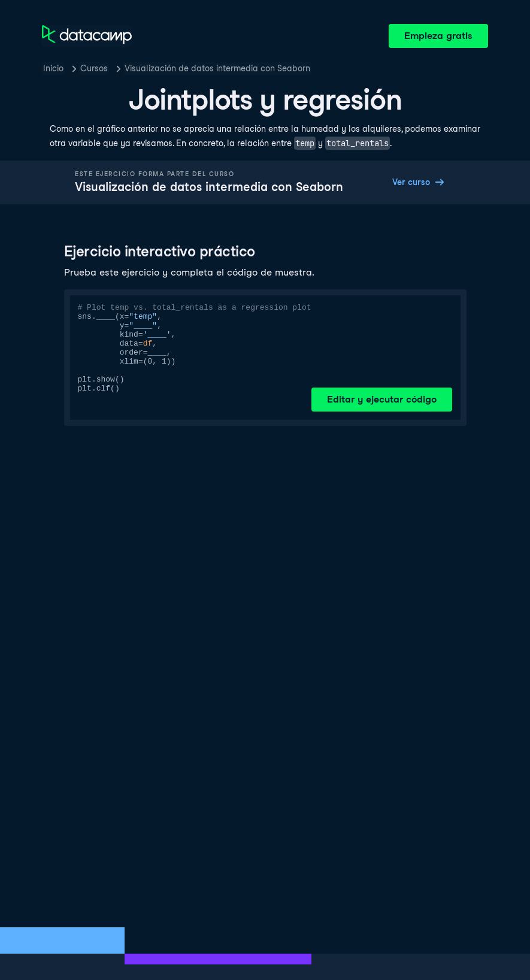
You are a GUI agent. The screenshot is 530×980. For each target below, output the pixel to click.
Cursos (94, 68)
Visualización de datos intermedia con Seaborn (217, 68)
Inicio (53, 68)
